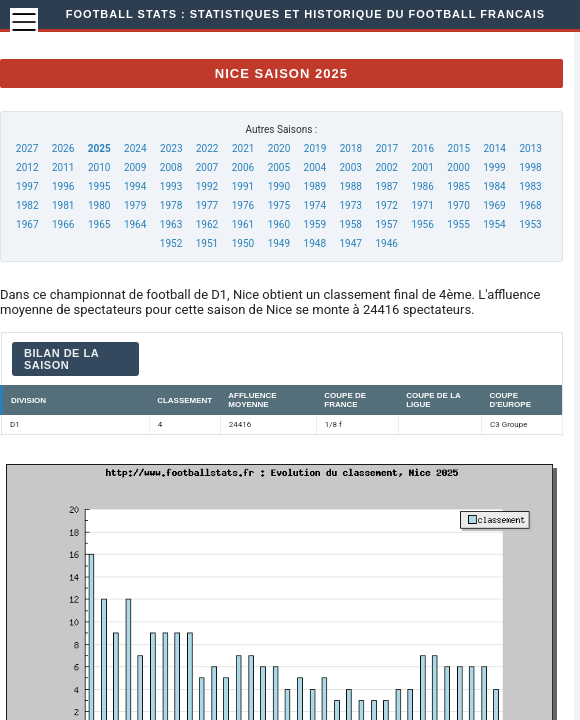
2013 (530, 148)
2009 (135, 167)
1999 (494, 167)
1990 (279, 186)
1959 (315, 224)
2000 (458, 167)
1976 (243, 205)
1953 (530, 224)
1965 (99, 224)
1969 (494, 205)
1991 (243, 186)
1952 (171, 243)
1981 (63, 205)
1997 (27, 186)
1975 (279, 205)
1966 (63, 224)
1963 (171, 224)
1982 (27, 205)
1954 (494, 224)
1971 (422, 205)
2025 (99, 148)
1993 (171, 186)
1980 (99, 205)
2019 (315, 148)
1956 (422, 224)
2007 (207, 167)
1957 (386, 224)
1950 (243, 243)
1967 (27, 224)
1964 (135, 224)
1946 (386, 243)
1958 (351, 224)
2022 (207, 148)
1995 (99, 186)
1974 (315, 205)
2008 (171, 167)
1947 (351, 243)
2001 (422, 167)
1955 (458, 224)
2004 (315, 167)
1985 (458, 186)
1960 (279, 224)
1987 (386, 186)
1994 (135, 186)
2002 (386, 167)
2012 (27, 167)
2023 (171, 148)
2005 (279, 167)
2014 (494, 148)
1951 (207, 243)
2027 (27, 148)
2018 (351, 148)
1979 (135, 205)
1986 (422, 186)
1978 (171, 205)
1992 (207, 186)
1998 (530, 167)
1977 (207, 205)
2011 (63, 167)
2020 (279, 148)
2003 (351, 167)
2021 (243, 148)
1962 (207, 224)
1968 (530, 205)
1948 (315, 243)
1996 (63, 186)
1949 (279, 243)
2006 (243, 167)
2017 (387, 148)
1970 (458, 205)
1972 (386, 205)
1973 (351, 205)
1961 (243, 224)
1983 (530, 186)
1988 (351, 186)
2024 (135, 148)
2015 (459, 148)
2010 (99, 167)
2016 (423, 148)
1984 (494, 186)
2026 (63, 148)
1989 (315, 186)
